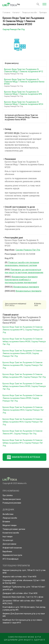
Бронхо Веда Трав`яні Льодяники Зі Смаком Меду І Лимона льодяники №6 (25, 94)
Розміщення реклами (12, 503)
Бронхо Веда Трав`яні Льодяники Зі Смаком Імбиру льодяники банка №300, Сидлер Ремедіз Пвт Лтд (24, 386)
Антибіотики (8, 514)
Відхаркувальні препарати (26, 287)
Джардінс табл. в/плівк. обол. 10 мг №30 (20, 593)
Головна (6, 12)
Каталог (16, 12)
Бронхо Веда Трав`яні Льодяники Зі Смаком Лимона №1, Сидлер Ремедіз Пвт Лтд (22, 432)
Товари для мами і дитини (14, 529)
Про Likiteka (8, 495)
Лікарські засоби (29, 12)
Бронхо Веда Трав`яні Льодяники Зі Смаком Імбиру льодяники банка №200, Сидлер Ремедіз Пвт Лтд (24, 342)
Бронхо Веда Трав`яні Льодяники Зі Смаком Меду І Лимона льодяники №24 (25, 104)
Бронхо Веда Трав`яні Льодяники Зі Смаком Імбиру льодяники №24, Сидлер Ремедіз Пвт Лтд (23, 422)
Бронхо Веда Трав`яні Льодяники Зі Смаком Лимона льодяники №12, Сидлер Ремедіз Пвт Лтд (23, 330)
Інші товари (8, 537)
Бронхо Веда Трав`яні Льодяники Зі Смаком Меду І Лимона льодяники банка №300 (25, 83)
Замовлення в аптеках (26, 457)
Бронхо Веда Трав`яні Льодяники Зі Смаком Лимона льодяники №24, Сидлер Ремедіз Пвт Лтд (23, 410)
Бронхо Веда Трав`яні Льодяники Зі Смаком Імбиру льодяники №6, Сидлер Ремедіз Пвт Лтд (24, 376)
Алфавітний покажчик (12, 548)
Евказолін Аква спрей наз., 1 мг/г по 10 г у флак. (23, 597)
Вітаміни (6, 522)
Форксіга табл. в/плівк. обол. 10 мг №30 (19, 577)
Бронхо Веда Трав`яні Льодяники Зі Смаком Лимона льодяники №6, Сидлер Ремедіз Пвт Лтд (23, 365)
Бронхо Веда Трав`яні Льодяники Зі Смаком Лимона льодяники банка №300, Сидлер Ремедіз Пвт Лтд (22, 398)
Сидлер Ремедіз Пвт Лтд (28, 250)
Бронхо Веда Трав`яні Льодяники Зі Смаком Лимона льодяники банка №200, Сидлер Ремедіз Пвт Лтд (22, 353)
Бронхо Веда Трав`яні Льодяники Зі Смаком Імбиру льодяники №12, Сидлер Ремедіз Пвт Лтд (23, 443)
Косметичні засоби (11, 533)
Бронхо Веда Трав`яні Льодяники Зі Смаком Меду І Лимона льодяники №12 (25, 71)
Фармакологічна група (12, 555)
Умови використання (12, 499)
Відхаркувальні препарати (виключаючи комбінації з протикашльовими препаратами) (21, 280)
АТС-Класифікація (11, 559)
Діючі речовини (9, 544)
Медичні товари (10, 525)
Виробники (7, 551)
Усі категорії (8, 540)
